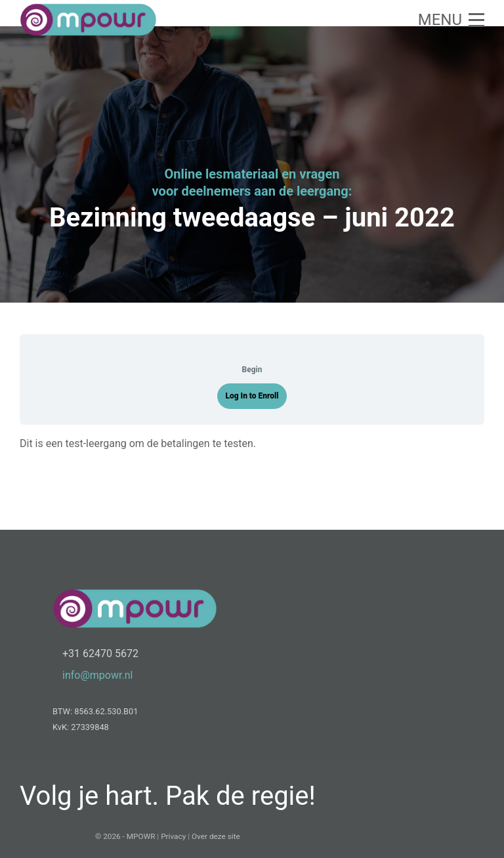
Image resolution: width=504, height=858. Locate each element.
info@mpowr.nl (97, 675)
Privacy (173, 836)
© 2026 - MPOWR (125, 836)
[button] (451, 20)
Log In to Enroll (252, 396)
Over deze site (216, 836)
